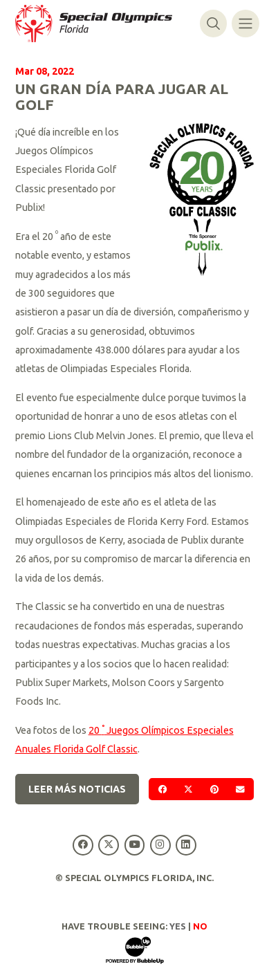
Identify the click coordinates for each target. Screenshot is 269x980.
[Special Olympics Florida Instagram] (160, 845)
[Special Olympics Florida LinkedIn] (186, 845)
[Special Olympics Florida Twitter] (109, 845)
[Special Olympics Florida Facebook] (83, 845)
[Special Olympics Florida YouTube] (134, 845)
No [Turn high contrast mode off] (200, 926)
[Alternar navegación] (245, 23)
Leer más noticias (77, 789)
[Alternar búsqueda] (213, 23)
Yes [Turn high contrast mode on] (178, 926)
